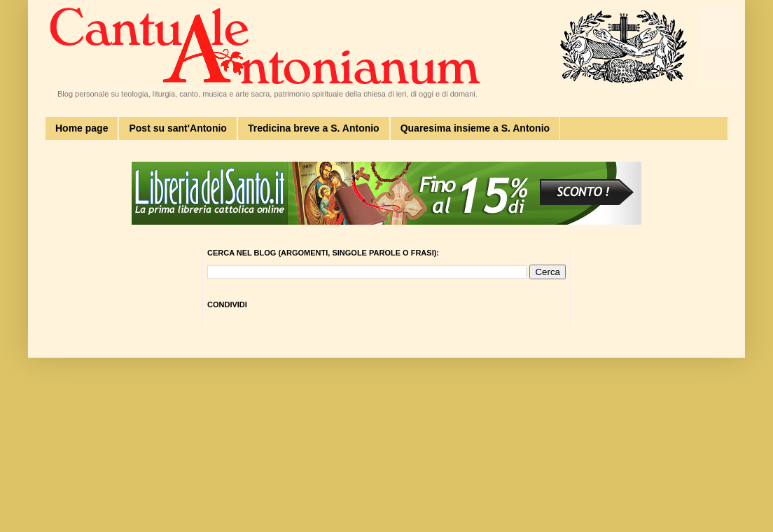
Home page (82, 128)
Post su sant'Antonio (177, 128)
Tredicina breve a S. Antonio (314, 128)
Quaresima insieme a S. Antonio (475, 128)
